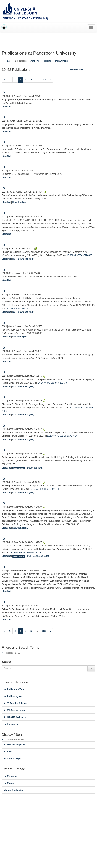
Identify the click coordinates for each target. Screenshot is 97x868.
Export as (11, 776)
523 (44, 79)
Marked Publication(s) (15, 790)
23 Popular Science (15, 703)
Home (7, 61)
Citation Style (13, 759)
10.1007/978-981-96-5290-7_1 (44, 489)
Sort (8, 752)
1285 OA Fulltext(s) (15, 717)
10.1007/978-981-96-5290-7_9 (53, 383)
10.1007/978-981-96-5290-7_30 (62, 436)
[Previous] (5, 80)
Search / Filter (75, 69)
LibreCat (6, 106)
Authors (35, 61)
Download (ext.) (20, 202)
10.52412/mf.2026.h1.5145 (18, 308)
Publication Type (14, 689)
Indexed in (11, 724)
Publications (20, 61)
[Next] (50, 80)
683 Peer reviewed (15, 710)
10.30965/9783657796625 (79, 255)
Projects (47, 61)
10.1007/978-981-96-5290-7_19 (25, 553)
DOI (14, 259)
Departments (62, 61)
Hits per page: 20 (14, 745)
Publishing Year (14, 696)
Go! (91, 668)
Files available (19, 468)
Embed (9, 783)
